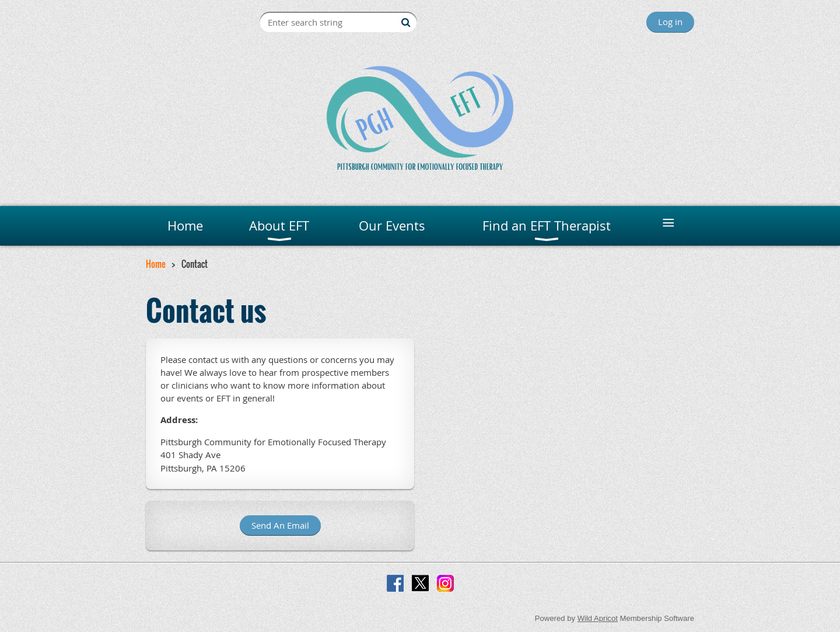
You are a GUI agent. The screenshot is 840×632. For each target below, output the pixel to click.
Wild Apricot (598, 618)
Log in (670, 22)
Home (156, 264)
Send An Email (280, 525)
